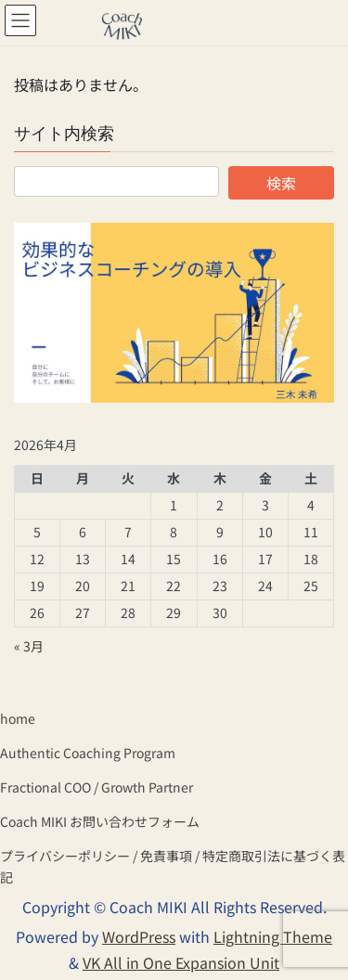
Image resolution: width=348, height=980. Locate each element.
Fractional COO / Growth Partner (97, 787)
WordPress (139, 936)
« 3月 (29, 646)
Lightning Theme (273, 936)
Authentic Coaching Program (88, 753)
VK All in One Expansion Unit (181, 962)
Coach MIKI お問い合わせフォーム (100, 821)
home (18, 718)
